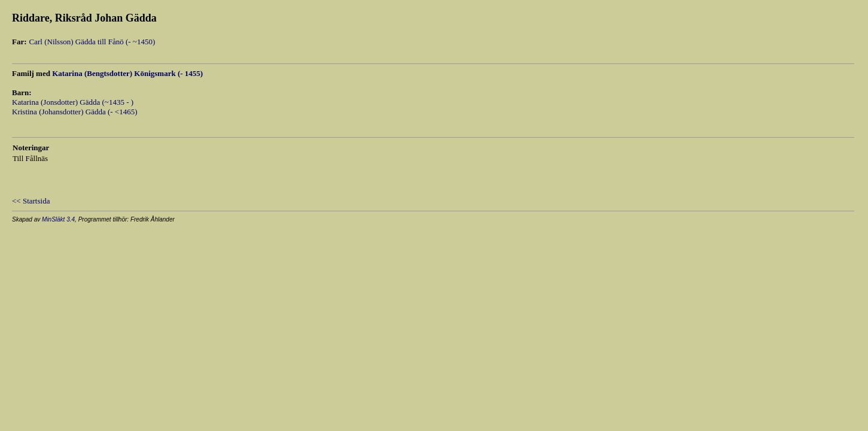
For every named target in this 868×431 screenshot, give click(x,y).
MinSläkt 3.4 (58, 219)
